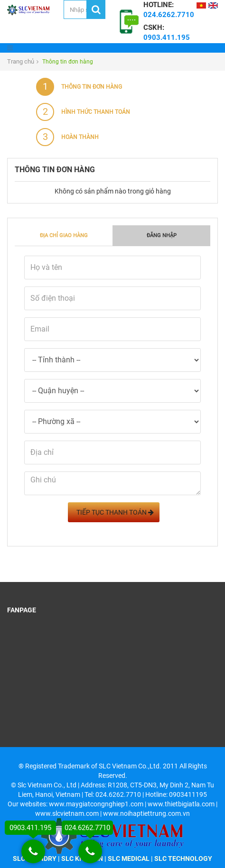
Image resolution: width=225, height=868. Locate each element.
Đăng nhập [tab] (162, 235)
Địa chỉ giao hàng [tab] (64, 235)
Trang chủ (21, 61)
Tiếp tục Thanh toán (114, 512)
